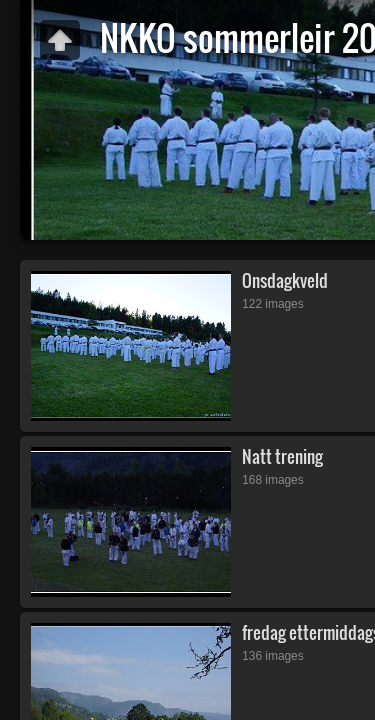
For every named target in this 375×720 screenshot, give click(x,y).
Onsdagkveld (285, 280)
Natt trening (282, 456)
